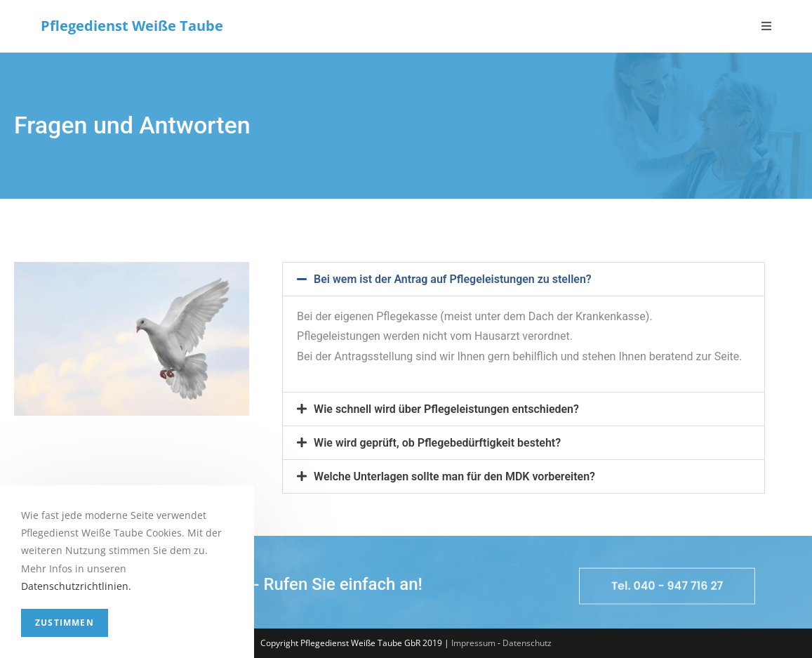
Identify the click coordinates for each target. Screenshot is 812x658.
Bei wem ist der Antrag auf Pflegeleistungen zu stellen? (453, 279)
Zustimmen (65, 623)
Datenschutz (527, 643)
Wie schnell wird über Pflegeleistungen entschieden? (446, 409)
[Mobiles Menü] (767, 26)
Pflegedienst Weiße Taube (132, 26)
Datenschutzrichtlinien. (76, 586)
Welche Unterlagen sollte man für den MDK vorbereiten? (454, 476)
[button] (524, 279)
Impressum (473, 643)
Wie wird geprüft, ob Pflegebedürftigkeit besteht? (437, 443)
